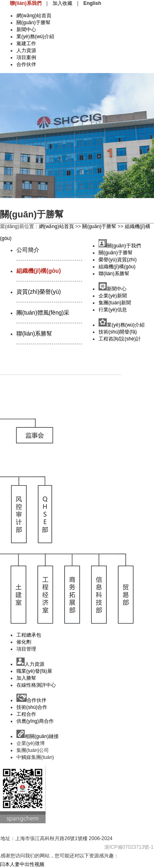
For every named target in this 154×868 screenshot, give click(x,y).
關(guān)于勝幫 (33, 23)
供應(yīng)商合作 (35, 721)
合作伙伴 (26, 64)
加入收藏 (62, 3)
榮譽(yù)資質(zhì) (118, 260)
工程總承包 (29, 635)
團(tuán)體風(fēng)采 (43, 313)
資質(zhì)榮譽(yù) (39, 292)
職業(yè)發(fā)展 (34, 671)
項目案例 (26, 57)
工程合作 (26, 714)
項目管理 (26, 649)
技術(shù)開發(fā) (118, 332)
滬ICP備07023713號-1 (129, 847)
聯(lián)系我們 (26, 3)
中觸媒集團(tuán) (35, 757)
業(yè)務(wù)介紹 (35, 37)
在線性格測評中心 (36, 685)
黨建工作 (26, 43)
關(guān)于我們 (120, 246)
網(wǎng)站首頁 (34, 16)
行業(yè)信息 (113, 310)
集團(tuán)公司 (33, 750)
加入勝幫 (26, 678)
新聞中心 (26, 30)
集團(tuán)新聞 (115, 303)
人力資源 (26, 50)
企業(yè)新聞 (113, 296)
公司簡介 (28, 250)
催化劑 (24, 642)
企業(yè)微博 (31, 743)
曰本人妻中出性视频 (22, 864)
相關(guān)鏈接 (38, 736)
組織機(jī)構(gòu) (39, 271)
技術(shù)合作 (32, 707)
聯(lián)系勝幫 (34, 333)
